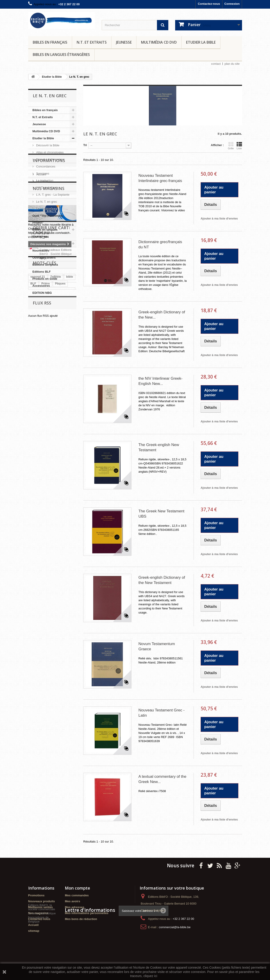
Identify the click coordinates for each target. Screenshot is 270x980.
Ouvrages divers (44, 258)
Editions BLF (42, 272)
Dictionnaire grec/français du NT (160, 244)
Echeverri (37, 516)
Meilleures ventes (40, 907)
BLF (33, 482)
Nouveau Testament (44, 536)
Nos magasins (49, 346)
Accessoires (41, 286)
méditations (57, 543)
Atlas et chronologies (50, 152)
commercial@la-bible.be (175, 927)
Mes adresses (74, 907)
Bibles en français (50, 42)
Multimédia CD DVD (159, 42)
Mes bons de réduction (81, 919)
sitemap (34, 931)
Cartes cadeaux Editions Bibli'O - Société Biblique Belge (56, 448)
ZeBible (56, 475)
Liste (239, 146)
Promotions (36, 895)
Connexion (232, 4)
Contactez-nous (209, 4)
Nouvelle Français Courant (49, 523)
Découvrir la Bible (48, 145)
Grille (231, 146)
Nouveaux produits (42, 901)
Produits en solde (45, 279)
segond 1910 (39, 557)
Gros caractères (62, 489)
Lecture (59, 557)
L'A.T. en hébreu (47, 188)
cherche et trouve (43, 502)
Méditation (38, 489)
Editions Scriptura (45, 265)
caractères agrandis (44, 509)
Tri (85, 145)
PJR (52, 516)
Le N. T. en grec (46, 202)
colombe (60, 495)
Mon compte (77, 888)
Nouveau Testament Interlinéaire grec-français (160, 178)
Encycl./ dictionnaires (50, 159)
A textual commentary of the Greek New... (162, 779)
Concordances (45, 166)
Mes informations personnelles (87, 913)
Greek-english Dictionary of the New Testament (162, 580)
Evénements (41, 243)
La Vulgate (43, 209)
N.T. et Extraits (92, 42)
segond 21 (38, 475)
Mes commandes (77, 895)
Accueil (41, 322)
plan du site (232, 64)
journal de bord (41, 550)
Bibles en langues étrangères (61, 55)
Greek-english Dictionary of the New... (162, 315)
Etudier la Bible (201, 42)
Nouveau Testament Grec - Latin (161, 713)
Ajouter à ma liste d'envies (219, 218)
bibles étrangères (61, 530)
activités (63, 550)
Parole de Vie (40, 495)
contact (216, 64)
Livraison (42, 329)
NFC (63, 516)
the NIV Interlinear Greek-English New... (160, 381)
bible (70, 475)
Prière (46, 482)
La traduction (44, 181)
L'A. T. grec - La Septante (53, 195)
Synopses (42, 173)
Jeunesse (124, 42)
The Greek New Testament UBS (161, 514)
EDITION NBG (42, 293)
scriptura (37, 530)
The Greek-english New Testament (159, 447)
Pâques (60, 482)
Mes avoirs (72, 901)
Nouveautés (41, 251)
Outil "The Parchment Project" (48, 219)
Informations (49, 310)
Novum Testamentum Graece (156, 646)
